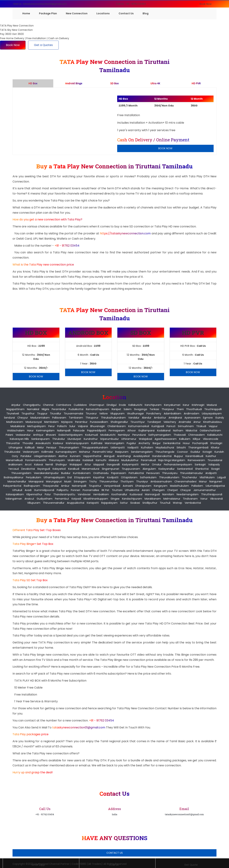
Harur (30, 431)
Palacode (79, 431)
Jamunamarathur (205, 490)
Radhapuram (32, 486)
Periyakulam (34, 477)
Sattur (124, 503)
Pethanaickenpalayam (178, 465)
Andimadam (192, 414)
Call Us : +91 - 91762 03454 (131, 4)
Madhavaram (15, 422)
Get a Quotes (43, 45)
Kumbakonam (82, 473)
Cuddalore (80, 405)
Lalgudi (221, 477)
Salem (128, 409)
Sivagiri (215, 469)
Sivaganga (141, 409)
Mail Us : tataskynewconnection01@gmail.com (40, 4)
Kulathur (211, 456)
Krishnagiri (198, 405)
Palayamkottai (12, 486)
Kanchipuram (153, 405)
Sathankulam (148, 477)
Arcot (28, 465)
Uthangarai (15, 448)
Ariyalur (16, 405)
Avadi (28, 490)
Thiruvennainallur (54, 503)
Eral (70, 477)
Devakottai (28, 469)
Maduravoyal (34, 422)
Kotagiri (207, 452)
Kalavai (39, 465)
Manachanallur (17, 482)
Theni (180, 409)
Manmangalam (114, 443)
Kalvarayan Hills (19, 439)
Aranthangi (124, 456)
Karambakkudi (194, 456)
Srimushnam (186, 426)
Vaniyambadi (112, 486)
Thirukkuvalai (12, 452)
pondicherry (154, 414)
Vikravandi (216, 499)
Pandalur (26, 456)
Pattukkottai (136, 473)
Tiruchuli (165, 503)
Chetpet (173, 490)
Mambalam (51, 422)
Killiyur (197, 439)
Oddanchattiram (210, 431)
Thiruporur (92, 418)
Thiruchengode (165, 452)
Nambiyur (124, 435)
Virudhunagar (135, 414)
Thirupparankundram (95, 448)
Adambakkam (172, 414)
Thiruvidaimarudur (191, 473)
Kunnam (75, 456)
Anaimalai (185, 422)
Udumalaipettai (215, 486)
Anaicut (29, 499)
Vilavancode (211, 439)
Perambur (81, 422)
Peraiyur (51, 448)
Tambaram (76, 418)
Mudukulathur (130, 460)
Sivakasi (135, 503)
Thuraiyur (142, 482)
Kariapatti (93, 503)
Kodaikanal (164, 431)
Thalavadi (180, 435)
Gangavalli (113, 465)
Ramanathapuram (98, 409)
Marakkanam (153, 499)
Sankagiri (200, 465)
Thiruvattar (13, 443)
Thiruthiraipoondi (212, 494)
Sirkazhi (181, 448)
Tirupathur (28, 414)
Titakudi (201, 426)
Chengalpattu (32, 405)
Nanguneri (216, 482)
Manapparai (36, 482)
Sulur (72, 426)
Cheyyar (186, 490)
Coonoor (182, 452)
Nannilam (168, 494)
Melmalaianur (172, 499)
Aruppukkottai (76, 503)
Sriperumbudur (109, 439)
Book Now (206, 4)
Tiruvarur (91, 414)
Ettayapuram (82, 477)
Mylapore (67, 422)
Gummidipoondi (44, 490)
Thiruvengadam (21, 473)
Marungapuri (54, 482)
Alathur (63, 456)
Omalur (157, 465)
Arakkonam (15, 465)
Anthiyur (38, 435)
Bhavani (51, 435)
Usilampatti (118, 448)
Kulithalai (97, 443)
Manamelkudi (14, 460)
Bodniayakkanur (14, 477)
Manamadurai (91, 469)
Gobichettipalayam (70, 435)
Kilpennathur (34, 494)
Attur (88, 465)
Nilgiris (45, 409)
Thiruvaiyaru (170, 473)
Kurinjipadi (158, 426)
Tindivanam (190, 499)
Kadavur (58, 443)
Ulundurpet (74, 439)
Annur (197, 422)
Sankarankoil (185, 469)
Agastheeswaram (166, 439)
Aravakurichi (43, 443)
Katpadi (76, 499)
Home (26, 13)
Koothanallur (119, 494)
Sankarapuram (41, 439)
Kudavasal (136, 494)
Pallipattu (63, 490)
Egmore (208, 418)
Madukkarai (18, 426)
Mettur (145, 465)
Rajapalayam (109, 503)
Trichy (93, 482)
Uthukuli (17, 490)
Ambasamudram (161, 482)
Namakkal (33, 409)
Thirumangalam (69, 448)
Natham (178, 431)
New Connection (77, 13)
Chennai (48, 405)
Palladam (197, 486)
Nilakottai (191, 431)
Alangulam (149, 469)
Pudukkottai (76, 409)
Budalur (66, 473)
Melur (40, 448)
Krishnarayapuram (77, 443)
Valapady (214, 465)
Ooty (15, 456)
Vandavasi (84, 494)
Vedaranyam (31, 452)
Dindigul (112, 405)
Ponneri (75, 490)
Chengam (158, 490)
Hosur (186, 443)
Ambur (65, 486)
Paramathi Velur (103, 452)
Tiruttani (117, 490)
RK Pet (105, 490)
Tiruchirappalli (213, 409)
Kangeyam (161, 486)
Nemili (49, 465)
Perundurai (139, 435)
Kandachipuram (132, 499)
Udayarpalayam (212, 414)
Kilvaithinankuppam (96, 499)
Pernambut (62, 499)
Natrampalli (79, 486)
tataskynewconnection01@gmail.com (79, 727)
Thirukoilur (59, 439)
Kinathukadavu (213, 422)
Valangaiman (14, 499)
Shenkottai (202, 469)
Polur (48, 494)
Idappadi (99, 465)
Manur (203, 482)
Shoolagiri (216, 443)
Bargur (157, 443)
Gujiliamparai (146, 431)
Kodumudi (92, 435)
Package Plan (48, 13)
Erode (122, 405)
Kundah (219, 452)
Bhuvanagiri (98, 426)
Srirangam (80, 482)
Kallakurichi (135, 405)
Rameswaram (196, 460)
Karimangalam (45, 431)
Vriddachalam (16, 431)
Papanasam (119, 473)
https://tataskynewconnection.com (125, 233)
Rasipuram (122, 452)
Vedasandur (23, 435)
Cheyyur (23, 418)
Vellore (103, 414)
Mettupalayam (36, 426)
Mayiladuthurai (165, 448)
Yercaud (14, 469)
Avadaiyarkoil (141, 456)
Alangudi (109, 456)
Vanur (204, 499)
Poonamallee (91, 490)
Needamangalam (188, 494)
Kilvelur (215, 448)
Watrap (177, 503)
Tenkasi (154, 409)
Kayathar (99, 477)
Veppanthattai (92, 456)
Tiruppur (42, 414)
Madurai (212, 405)
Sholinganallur (119, 422)
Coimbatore (64, 405)
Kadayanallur (167, 469)
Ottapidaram (129, 477)
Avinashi (128, 486)
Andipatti (211, 473)
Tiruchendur (189, 477)
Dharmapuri (97, 405)
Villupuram (34, 503)
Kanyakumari (172, 405)
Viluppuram (117, 414)
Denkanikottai (172, 443)
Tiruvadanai (215, 460)
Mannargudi (152, 494)
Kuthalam (147, 448)
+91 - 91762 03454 (67, 246)
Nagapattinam (15, 409)
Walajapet (76, 465)
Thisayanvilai (51, 486)
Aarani (146, 490)
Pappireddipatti (97, 431)
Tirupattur (95, 486)
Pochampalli (200, 443)
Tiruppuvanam (131, 469)
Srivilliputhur (150, 503)
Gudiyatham (45, 499)
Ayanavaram (193, 418)
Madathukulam (179, 486)
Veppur (213, 426)
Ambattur (160, 418)
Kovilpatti (113, 477)
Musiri (68, 482)
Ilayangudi (44, 469)
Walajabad (145, 439)
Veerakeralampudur (46, 473)
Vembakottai (193, 503)
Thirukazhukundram (113, 418)
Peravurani (153, 473)
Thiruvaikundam (169, 477)
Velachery (170, 422)
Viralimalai (74, 460)
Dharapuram (143, 486)
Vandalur (134, 418)
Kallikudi (30, 448)
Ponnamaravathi (36, 460)
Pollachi (62, 426)
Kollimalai (47, 452)
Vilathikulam (207, 477)
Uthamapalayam (54, 477)
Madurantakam (40, 418)
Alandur (147, 418)
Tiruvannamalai (73, 414)
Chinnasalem (197, 435)
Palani (9, 435)
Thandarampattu (64, 494)
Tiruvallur (56, 414)
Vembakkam (101, 494)
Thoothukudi (194, 409)
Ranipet (116, 409)
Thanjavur (168, 409)
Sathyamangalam (160, 435)
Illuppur (179, 456)
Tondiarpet (154, 422)
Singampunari (110, 469)
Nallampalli (64, 431)
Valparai (83, 426)
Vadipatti (133, 448)
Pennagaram (117, 431)
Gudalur (195, 452)
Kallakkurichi (215, 435)
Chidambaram (117, 426)
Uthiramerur (129, 439)
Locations (103, 13)
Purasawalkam (99, 422)
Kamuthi (101, 460)
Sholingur (61, 465)
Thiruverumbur (109, 482)
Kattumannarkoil (139, 426)
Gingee (115, 499)
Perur (52, 426)
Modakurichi (108, 435)
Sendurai (9, 418)
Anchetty (144, 443)
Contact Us (126, 13)
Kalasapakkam (15, 494)
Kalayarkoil (59, 469)
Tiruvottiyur (138, 422)
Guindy (220, 418)
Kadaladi (88, 460)
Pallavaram (59, 418)
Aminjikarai (175, 418)
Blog (146, 13)
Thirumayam (57, 460)
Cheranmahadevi (185, 482)
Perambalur (59, 409)
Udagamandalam (45, 456)
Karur (186, 405)
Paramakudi (148, 460)
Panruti (171, 426)
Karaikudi (74, 469)
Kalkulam (185, 439)
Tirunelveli (13, 414)
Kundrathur (91, 439)
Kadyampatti (130, 465)
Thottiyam (127, 482)
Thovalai (28, 443)
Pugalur (131, 443)
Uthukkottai (132, 490)
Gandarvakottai (162, 456)
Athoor (132, 431)
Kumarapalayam (66, 452)
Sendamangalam (142, 452)
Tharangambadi (198, 448)
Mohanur (85, 452)
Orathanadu (101, 473)
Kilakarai (114, 460)
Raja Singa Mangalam (172, 460)
